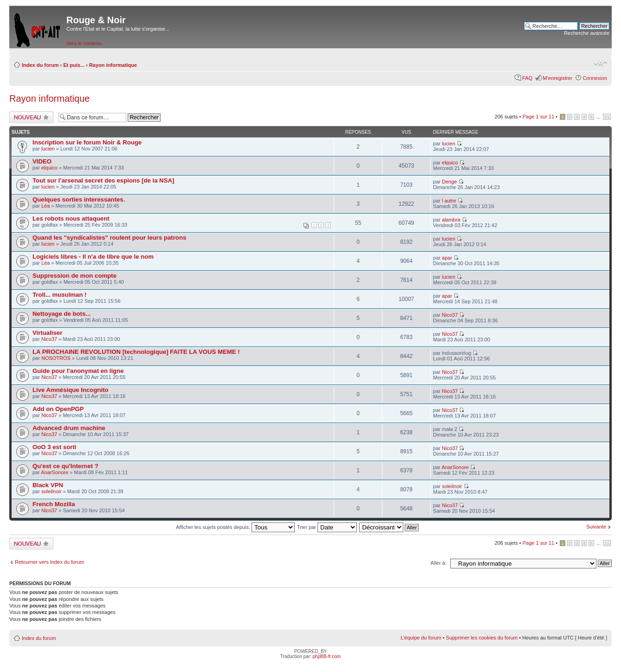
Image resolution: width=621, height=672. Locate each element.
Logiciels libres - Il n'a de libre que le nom (93, 257)
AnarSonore (55, 472)
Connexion (595, 78)
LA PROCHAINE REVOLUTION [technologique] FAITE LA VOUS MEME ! (136, 352)
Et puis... (74, 65)
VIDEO (42, 161)
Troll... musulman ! (60, 295)
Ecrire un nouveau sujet (32, 117)
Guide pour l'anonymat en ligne (78, 371)
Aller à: (439, 563)
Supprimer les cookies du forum (482, 638)
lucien (48, 149)
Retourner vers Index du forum (49, 562)
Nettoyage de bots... (61, 314)
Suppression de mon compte (74, 276)
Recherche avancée (587, 33)
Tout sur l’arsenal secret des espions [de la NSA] (103, 180)
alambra (451, 220)
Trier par (327, 527)
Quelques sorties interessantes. (79, 199)
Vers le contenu (84, 43)
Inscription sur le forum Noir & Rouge (87, 142)
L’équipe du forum (421, 638)
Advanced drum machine (69, 428)
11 (607, 117)
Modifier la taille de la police (600, 63)
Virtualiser (47, 333)
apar (447, 258)
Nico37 (450, 315)
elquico (49, 168)
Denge (449, 182)
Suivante (596, 527)
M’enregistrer (557, 78)
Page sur (539, 117)
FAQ (527, 78)
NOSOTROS (56, 358)
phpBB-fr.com (327, 656)
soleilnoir (51, 491)
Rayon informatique (113, 65)
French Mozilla (54, 504)
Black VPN (48, 485)
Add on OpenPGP (58, 409)
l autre (449, 201)
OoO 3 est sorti (55, 447)
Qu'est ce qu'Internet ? (65, 466)
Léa (45, 206)
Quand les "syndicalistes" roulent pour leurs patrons (109, 238)
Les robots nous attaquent (71, 219)
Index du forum (40, 65)
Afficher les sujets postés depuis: (235, 527)
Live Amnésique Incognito (71, 390)
